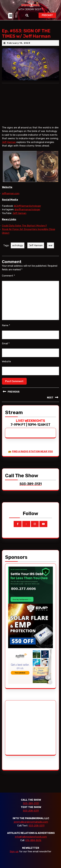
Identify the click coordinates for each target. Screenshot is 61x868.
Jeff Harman (9, 142)
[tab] (10, 16)
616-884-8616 (33, 840)
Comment (8, 276)
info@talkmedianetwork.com (31, 837)
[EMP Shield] (30, 626)
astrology (18, 245)
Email (6, 344)
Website (6, 361)
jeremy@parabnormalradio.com (31, 822)
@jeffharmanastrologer (27, 209)
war (51, 245)
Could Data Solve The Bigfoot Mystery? (24, 226)
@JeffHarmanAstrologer (27, 206)
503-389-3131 (31, 803)
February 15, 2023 (19, 43)
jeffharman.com (11, 193)
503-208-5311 (31, 811)
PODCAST (49, 15)
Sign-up (14, 851)
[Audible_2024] (30, 666)
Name (6, 325)
